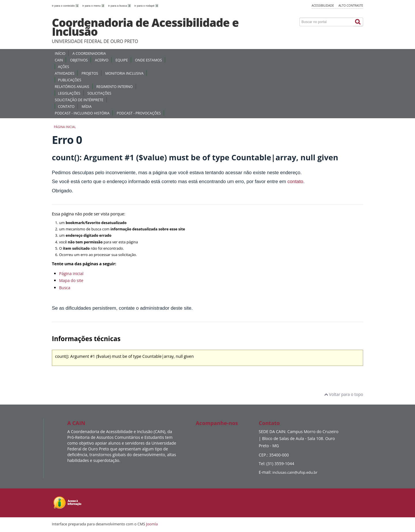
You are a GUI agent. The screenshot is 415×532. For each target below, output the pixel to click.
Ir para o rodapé (146, 6)
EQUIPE (122, 60)
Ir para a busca (120, 6)
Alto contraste (351, 5)
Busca (65, 288)
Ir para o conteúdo (66, 6)
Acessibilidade (323, 5)
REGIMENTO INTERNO (114, 87)
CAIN (59, 60)
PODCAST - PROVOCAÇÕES (139, 113)
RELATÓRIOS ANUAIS (72, 87)
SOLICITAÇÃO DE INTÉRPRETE (79, 100)
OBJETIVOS (79, 60)
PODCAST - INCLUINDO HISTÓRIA (82, 113)
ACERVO (102, 60)
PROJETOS (90, 73)
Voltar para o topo (344, 394)
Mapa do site (71, 280)
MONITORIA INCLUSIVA (124, 73)
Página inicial (65, 127)
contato (295, 182)
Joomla (152, 524)
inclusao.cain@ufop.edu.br (295, 472)
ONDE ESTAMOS (148, 60)
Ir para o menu (94, 6)
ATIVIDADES (65, 73)
